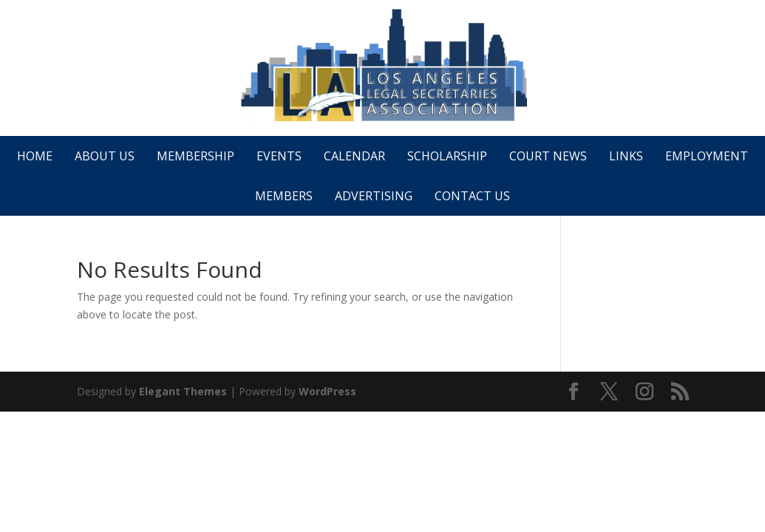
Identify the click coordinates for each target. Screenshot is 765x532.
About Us (105, 156)
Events (279, 156)
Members (284, 196)
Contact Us (472, 196)
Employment (707, 156)
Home (35, 156)
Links (626, 156)
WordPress (327, 391)
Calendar (354, 156)
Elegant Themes (183, 391)
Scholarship (447, 156)
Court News (548, 156)
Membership (195, 156)
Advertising (374, 196)
